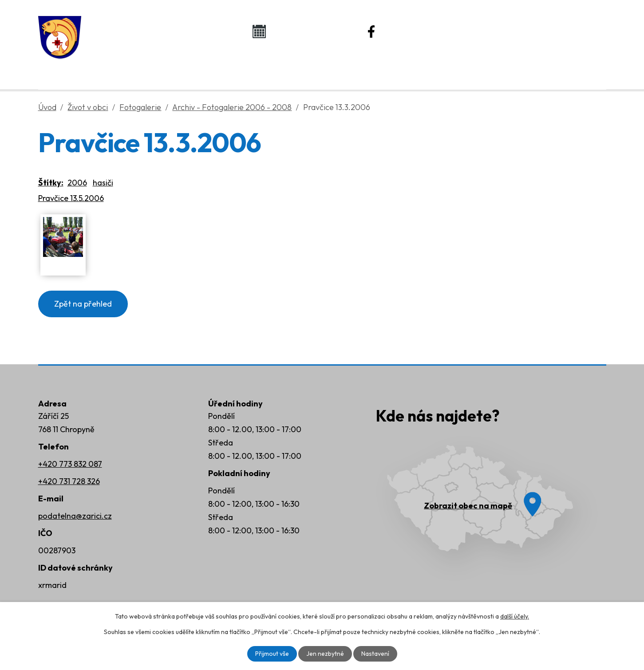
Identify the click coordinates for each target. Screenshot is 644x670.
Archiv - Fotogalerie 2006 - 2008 (232, 107)
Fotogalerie (140, 107)
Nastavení (375, 654)
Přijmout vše (272, 654)
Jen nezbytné (325, 654)
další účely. (515, 616)
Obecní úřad (204, 67)
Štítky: (51, 183)
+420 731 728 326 (69, 481)
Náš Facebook (421, 31)
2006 (77, 183)
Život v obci (312, 67)
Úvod (112, 67)
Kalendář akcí (307, 31)
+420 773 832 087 (70, 464)
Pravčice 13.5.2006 (71, 198)
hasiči (103, 183)
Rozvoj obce (420, 67)
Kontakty (522, 67)
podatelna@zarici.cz (75, 516)
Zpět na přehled (83, 304)
